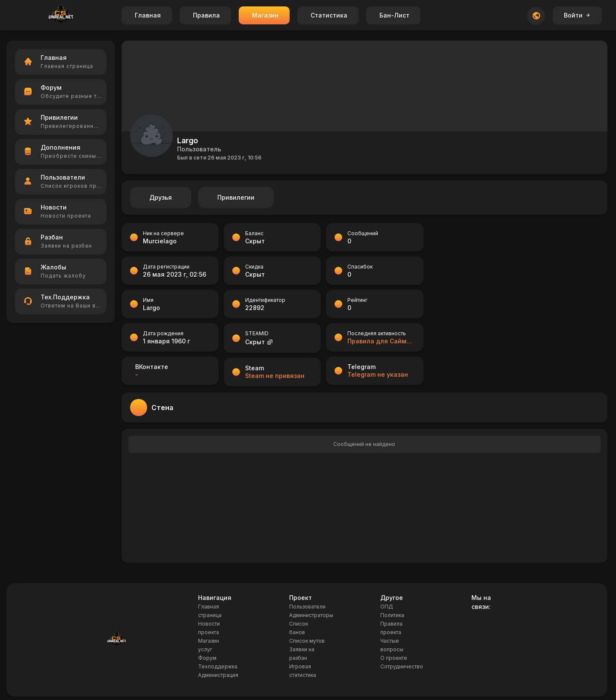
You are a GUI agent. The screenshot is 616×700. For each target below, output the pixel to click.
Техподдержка (218, 666)
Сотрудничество (402, 666)
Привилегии (236, 197)
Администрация (218, 675)
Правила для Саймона (381, 341)
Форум (207, 658)
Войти (577, 15)
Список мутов (307, 641)
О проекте (394, 658)
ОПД (387, 607)
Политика (392, 615)
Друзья (161, 197)
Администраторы (311, 615)
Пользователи (307, 607)
